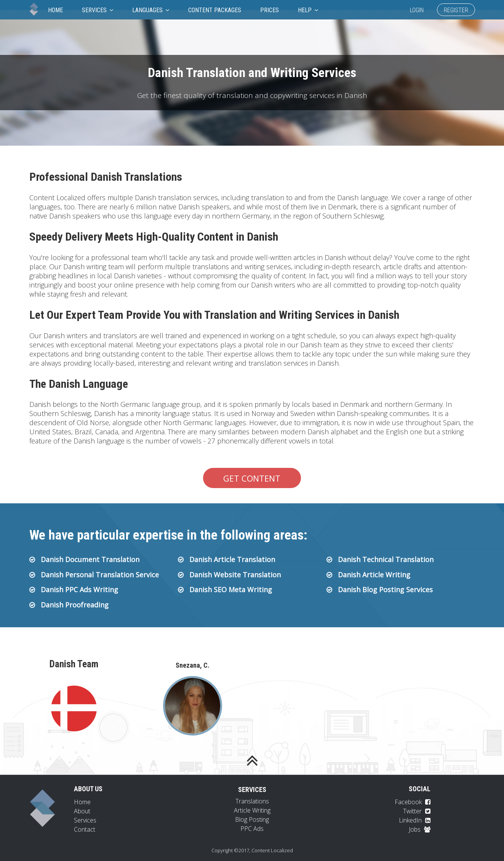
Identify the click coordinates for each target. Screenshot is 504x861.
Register (456, 10)
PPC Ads (252, 829)
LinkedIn (415, 820)
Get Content (252, 478)
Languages (151, 10)
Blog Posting (252, 819)
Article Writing (252, 810)
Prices (270, 10)
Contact (85, 829)
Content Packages (215, 10)
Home (55, 10)
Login (417, 10)
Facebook (413, 802)
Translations (252, 801)
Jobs (420, 829)
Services (98, 10)
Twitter (417, 811)
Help (308, 10)
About (82, 811)
